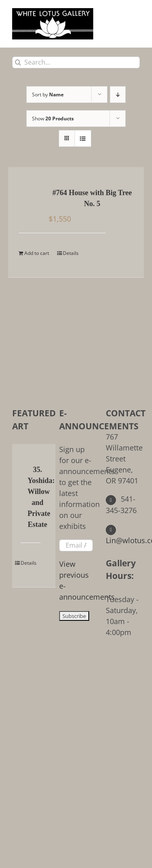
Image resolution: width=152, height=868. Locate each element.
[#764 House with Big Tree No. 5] (30, 194)
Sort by (48, 95)
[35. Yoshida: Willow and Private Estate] (23, 470)
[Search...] (76, 62)
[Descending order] (118, 95)
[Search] (18, 62)
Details (71, 253)
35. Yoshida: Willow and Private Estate (37, 497)
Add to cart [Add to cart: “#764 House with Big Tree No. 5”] (37, 253)
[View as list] (83, 138)
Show (53, 119)
